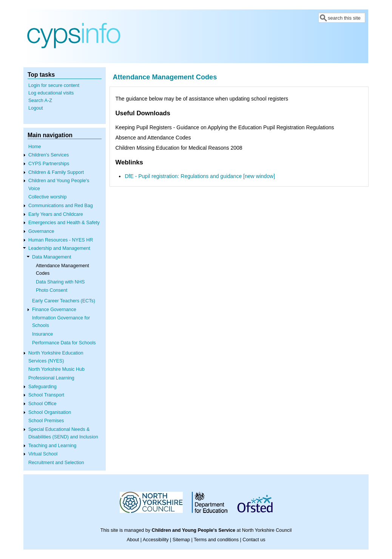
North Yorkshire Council (267, 530)
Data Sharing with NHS (60, 282)
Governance (41, 231)
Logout (36, 108)
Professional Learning (51, 378)
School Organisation (50, 412)
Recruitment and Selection (56, 463)
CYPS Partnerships (49, 164)
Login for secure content (54, 85)
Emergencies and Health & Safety (64, 223)
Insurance (42, 334)
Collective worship (48, 197)
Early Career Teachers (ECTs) (64, 301)
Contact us (254, 540)
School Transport (46, 395)
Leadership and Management (59, 248)
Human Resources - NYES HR (61, 240)
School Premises (46, 421)
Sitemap (181, 540)
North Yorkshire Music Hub (56, 369)
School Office (42, 404)
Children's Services (49, 155)
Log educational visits (51, 93)
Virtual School (43, 454)
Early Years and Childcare (56, 214)
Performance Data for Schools (64, 343)
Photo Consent (52, 290)
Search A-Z (40, 101)
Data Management (52, 257)
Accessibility (156, 540)
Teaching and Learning (52, 446)
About (133, 540)
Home (35, 147)
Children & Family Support (56, 172)
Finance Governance (54, 310)
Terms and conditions (216, 540)
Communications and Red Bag (61, 206)
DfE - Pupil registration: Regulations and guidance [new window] (200, 176)
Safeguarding (42, 387)
